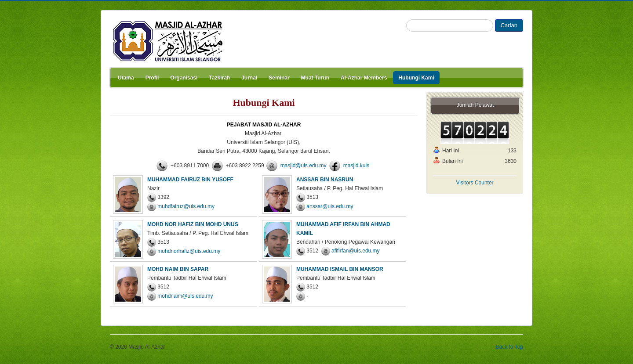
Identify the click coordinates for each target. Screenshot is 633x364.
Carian (509, 25)
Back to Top (509, 347)
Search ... (406, 20)
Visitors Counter (475, 183)
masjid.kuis (356, 166)
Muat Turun (315, 78)
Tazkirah (219, 78)
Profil (152, 78)
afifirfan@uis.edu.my (356, 251)
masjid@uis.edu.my (304, 166)
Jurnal (249, 78)
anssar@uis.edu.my (330, 206)
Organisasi (184, 78)
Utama (126, 78)
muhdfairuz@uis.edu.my (186, 206)
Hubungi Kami (416, 78)
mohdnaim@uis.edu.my (185, 296)
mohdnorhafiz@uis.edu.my (189, 251)
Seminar (279, 78)
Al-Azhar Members (364, 78)
